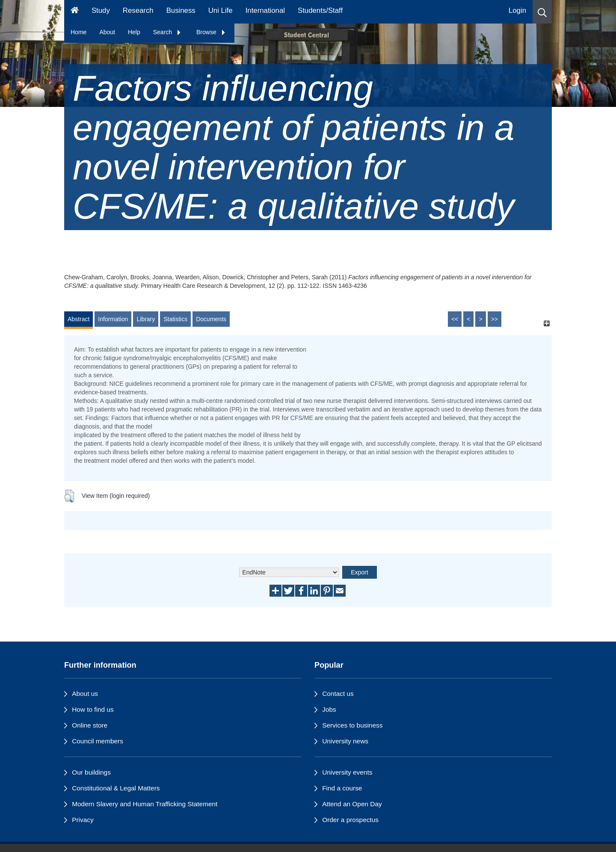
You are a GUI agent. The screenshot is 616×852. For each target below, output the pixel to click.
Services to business (352, 725)
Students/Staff (320, 10)
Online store (90, 725)
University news (345, 741)
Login (517, 10)
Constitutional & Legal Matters (116, 788)
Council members (98, 741)
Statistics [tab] (175, 319)
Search (167, 32)
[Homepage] (75, 12)
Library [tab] (146, 319)
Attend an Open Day (352, 804)
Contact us (338, 694)
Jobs (329, 709)
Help (134, 32)
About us (85, 694)
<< (455, 319)
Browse (211, 32)
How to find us (93, 709)
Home (78, 32)
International (265, 10)
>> (495, 319)
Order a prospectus (350, 820)
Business (181, 10)
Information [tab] (113, 319)
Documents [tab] (211, 319)
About (107, 32)
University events (347, 772)
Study (101, 10)
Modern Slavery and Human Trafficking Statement (145, 804)
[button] (542, 12)
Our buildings (91, 772)
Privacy (83, 820)
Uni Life (221, 10)
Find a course (342, 788)
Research (138, 10)
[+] (546, 323)
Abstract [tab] (78, 319)
